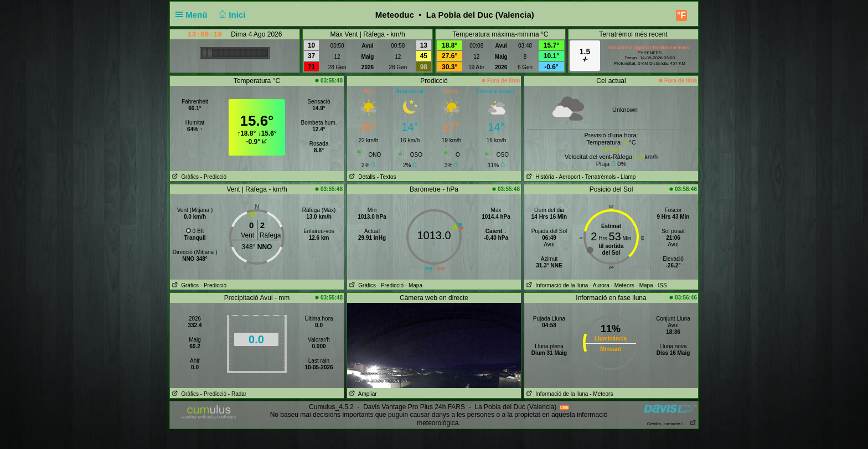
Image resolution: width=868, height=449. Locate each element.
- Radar (237, 394)
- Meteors (623, 285)
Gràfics (184, 177)
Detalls (361, 177)
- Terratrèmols (599, 177)
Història (539, 177)
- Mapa (414, 285)
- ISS (660, 285)
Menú (194, 15)
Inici (231, 15)
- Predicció (213, 177)
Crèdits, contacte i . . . (672, 424)
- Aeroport (568, 177)
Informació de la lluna (556, 285)
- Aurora (600, 285)
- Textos (387, 177)
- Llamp (626, 177)
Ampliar (362, 394)
